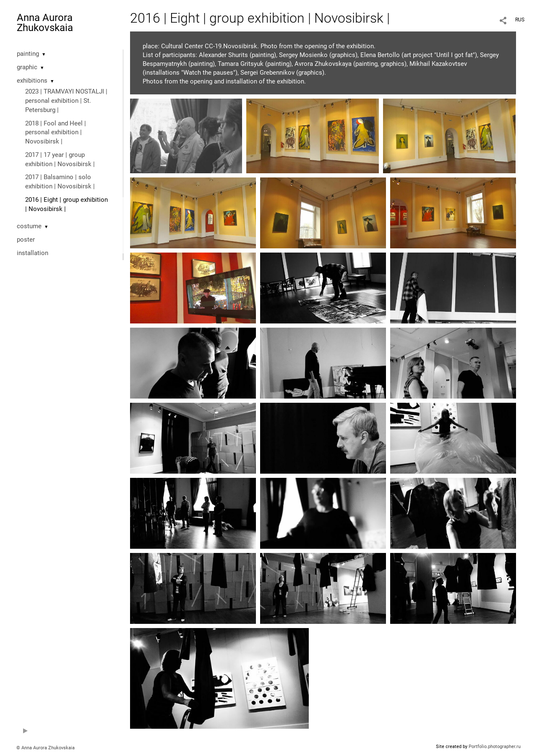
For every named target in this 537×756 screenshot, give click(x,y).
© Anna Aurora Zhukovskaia (46, 748)
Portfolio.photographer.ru (495, 747)
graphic (27, 67)
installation (33, 253)
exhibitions (32, 81)
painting (28, 54)
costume (29, 226)
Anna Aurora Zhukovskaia (45, 23)
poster (26, 240)
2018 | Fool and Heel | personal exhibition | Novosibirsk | (56, 133)
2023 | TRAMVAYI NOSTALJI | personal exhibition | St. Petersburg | (66, 101)
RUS (520, 20)
